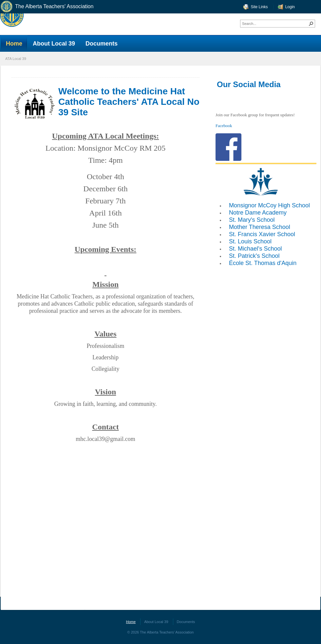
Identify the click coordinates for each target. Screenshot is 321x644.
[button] (311, 24)
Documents (186, 622)
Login (290, 7)
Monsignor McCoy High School (269, 205)
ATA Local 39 (16, 59)
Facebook (224, 126)
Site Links (259, 7)
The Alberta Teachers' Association (47, 7)
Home (131, 622)
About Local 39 (156, 622)
